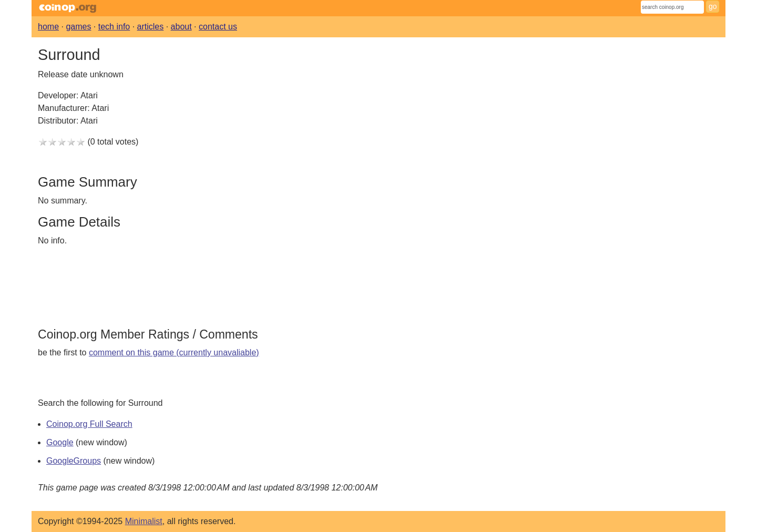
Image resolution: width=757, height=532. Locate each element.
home (48, 27)
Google (60, 442)
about (181, 27)
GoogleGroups (74, 461)
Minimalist (144, 521)
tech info (114, 27)
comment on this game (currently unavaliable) (174, 352)
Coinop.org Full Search (89, 424)
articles (151, 27)
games (78, 27)
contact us (218, 27)
